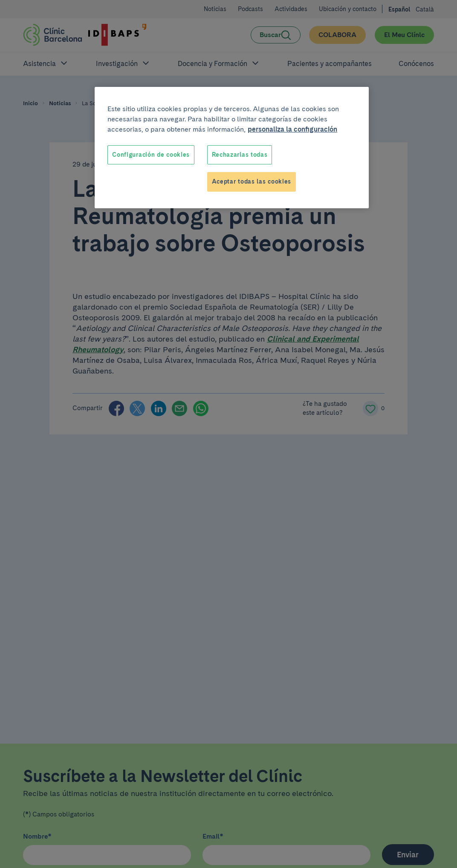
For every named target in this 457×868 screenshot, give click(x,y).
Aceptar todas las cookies (252, 181)
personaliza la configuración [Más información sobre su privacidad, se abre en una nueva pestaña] (292, 129)
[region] (232, 148)
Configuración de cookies (151, 155)
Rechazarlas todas (240, 155)
